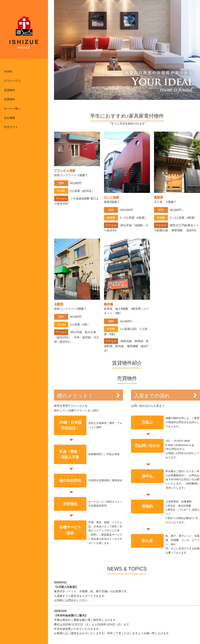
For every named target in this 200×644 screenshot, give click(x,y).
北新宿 (59, 304)
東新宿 (158, 197)
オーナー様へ (12, 109)
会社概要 (10, 118)
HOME (8, 71)
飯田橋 (108, 304)
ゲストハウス (12, 81)
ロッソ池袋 (111, 197)
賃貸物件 (10, 90)
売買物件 (10, 99)
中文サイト (11, 127)
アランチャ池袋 (65, 170)
